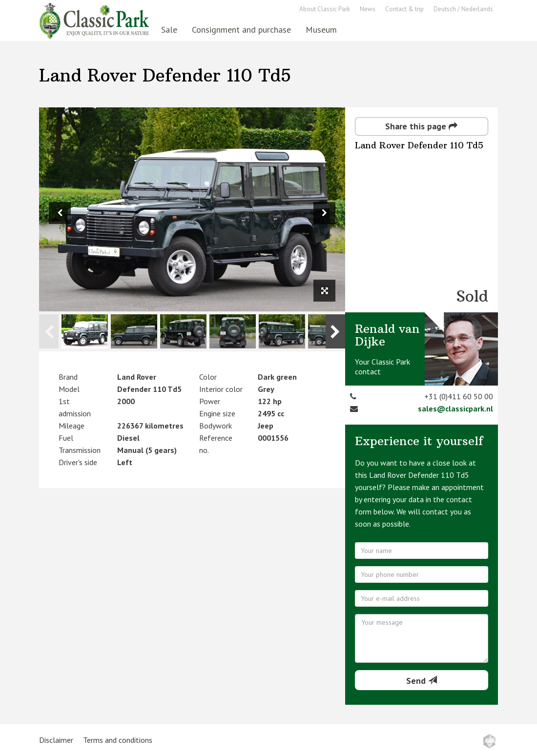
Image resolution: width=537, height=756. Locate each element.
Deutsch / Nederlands (463, 9)
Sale (169, 30)
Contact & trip (404, 9)
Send (422, 681)
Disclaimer (56, 740)
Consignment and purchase (241, 30)
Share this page (421, 126)
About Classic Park (325, 9)
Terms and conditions (118, 740)
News (368, 9)
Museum (321, 30)
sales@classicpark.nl (455, 409)
